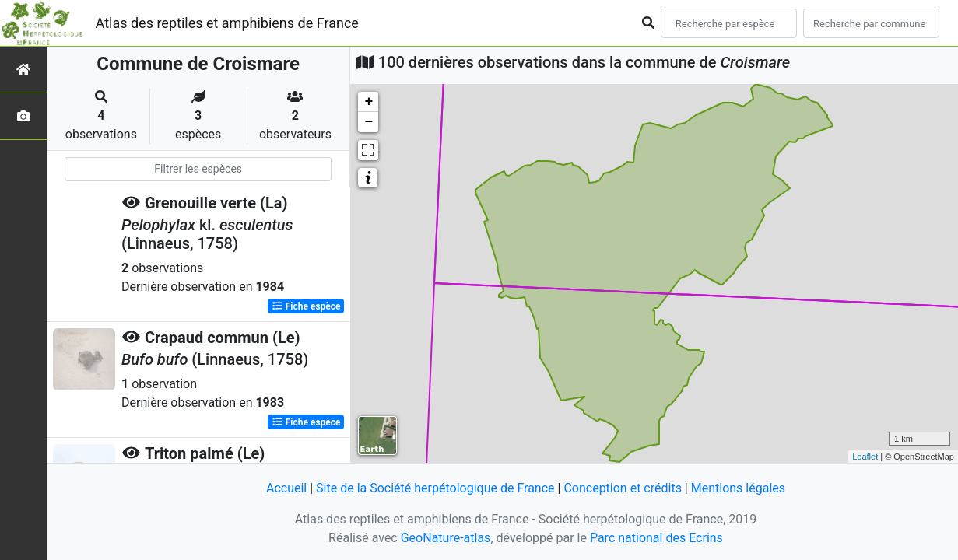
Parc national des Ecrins (656, 538)
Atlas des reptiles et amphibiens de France (227, 23)
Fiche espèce (306, 306)
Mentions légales (738, 488)
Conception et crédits (623, 488)
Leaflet (865, 457)
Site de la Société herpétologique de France (435, 488)
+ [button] (368, 102)
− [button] (368, 122)
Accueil (286, 488)
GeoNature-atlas (446, 538)
